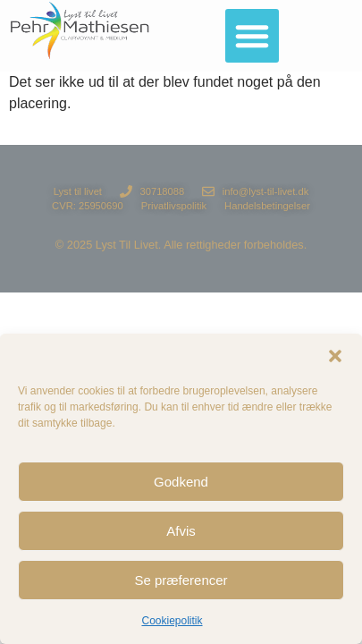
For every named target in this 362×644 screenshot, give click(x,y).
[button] (335, 356)
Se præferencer (181, 580)
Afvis (181, 531)
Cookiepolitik (172, 621)
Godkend (181, 482)
